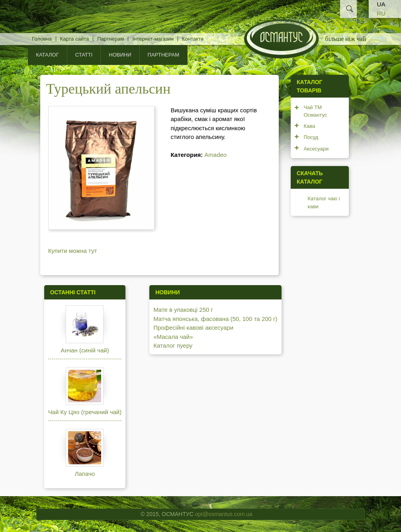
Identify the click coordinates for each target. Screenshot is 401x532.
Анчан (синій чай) (85, 350)
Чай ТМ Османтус (315, 111)
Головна (42, 39)
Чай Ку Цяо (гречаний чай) (85, 412)
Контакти (193, 39)
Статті (84, 55)
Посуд (311, 137)
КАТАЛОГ (47, 55)
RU (381, 13)
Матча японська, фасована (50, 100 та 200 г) (215, 319)
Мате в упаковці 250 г (183, 310)
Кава (309, 126)
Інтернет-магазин (153, 39)
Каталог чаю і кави (324, 202)
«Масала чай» (173, 337)
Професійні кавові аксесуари (193, 328)
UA (381, 4)
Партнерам (111, 39)
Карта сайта (74, 39)
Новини (120, 55)
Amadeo (215, 155)
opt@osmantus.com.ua (224, 514)
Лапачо (85, 474)
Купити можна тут (73, 251)
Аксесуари (316, 149)
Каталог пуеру (173, 345)
